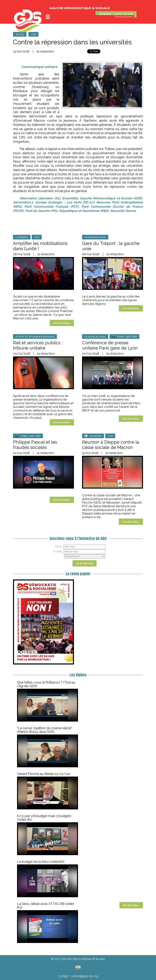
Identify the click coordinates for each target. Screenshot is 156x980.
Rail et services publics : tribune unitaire (38, 345)
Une (33, 34)
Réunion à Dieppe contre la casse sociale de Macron (111, 445)
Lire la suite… (62, 323)
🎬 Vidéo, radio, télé (124, 336)
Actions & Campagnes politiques (35, 336)
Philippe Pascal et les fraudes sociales (35, 445)
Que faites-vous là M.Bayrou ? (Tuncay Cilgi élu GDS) (46, 684)
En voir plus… (131, 905)
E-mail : (58, 551)
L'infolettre (22, 237)
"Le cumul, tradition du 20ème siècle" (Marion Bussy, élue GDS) (44, 730)
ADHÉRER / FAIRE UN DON (116, 14)
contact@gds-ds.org (84, 976)
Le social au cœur (95, 237)
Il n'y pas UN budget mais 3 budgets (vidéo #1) (44, 818)
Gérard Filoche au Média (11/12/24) (44, 774)
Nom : (59, 546)
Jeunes (20, 34)
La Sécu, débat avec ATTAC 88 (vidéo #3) (46, 906)
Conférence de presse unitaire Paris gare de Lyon (110, 345)
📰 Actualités (93, 436)
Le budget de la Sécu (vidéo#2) (41, 862)
